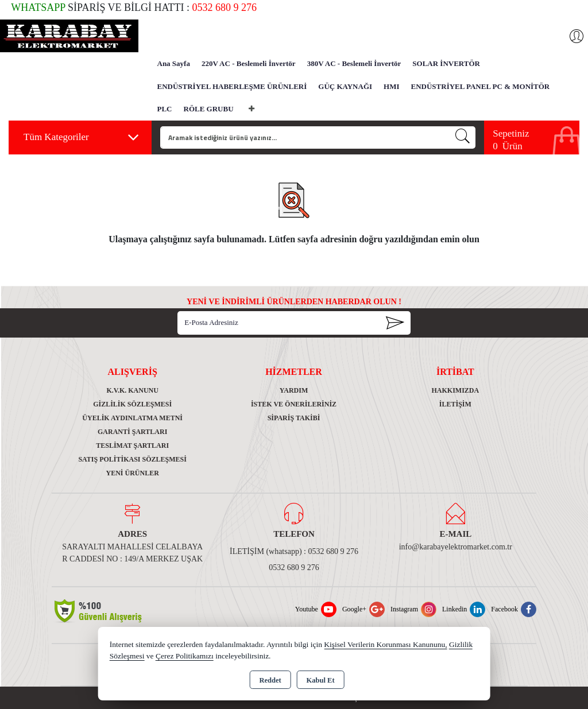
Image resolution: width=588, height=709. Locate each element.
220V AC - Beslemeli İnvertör (249, 63)
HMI (391, 86)
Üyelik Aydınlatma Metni (132, 418)
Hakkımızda (455, 390)
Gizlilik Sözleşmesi (132, 404)
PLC (165, 109)
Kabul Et (321, 680)
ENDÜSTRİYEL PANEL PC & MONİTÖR (481, 86)
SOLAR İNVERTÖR (446, 63)
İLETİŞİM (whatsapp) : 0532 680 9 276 (294, 551)
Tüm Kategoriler (82, 137)
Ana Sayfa (174, 63)
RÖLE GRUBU (209, 109)
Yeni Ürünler (132, 473)
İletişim (455, 404)
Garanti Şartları (132, 432)
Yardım (294, 390)
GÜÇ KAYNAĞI (345, 86)
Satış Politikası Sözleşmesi (132, 459)
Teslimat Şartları (132, 445)
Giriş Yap (571, 36)
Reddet (270, 680)
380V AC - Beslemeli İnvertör (354, 63)
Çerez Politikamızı (185, 656)
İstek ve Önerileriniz (294, 404)
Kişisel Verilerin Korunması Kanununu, (385, 644)
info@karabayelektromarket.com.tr (456, 547)
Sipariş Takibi (294, 418)
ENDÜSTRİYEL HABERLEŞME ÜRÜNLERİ (232, 86)
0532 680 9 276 (294, 567)
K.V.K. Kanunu (132, 390)
